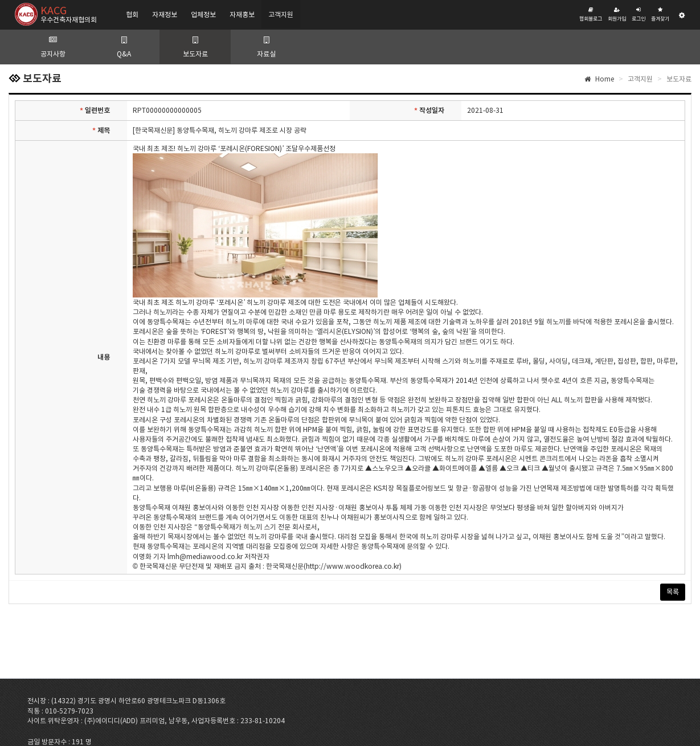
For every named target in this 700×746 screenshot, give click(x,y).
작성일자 (429, 111)
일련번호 (95, 111)
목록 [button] (673, 592)
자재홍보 (242, 15)
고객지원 (281, 15)
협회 (132, 15)
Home (599, 79)
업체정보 (203, 15)
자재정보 (165, 15)
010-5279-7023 (69, 711)
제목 (101, 131)
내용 (104, 357)
